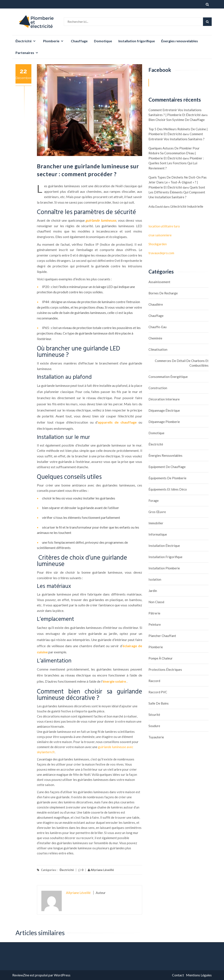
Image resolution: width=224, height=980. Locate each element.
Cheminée (155, 338)
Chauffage (79, 41)
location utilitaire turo (164, 226)
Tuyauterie (156, 737)
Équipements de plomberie (167, 478)
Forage (154, 501)
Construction (158, 388)
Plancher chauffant (162, 636)
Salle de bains (159, 703)
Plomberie (51, 41)
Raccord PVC (158, 692)
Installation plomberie (164, 568)
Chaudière (156, 304)
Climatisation (158, 349)
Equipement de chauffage (167, 467)
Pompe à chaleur (161, 658)
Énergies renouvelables (180, 41)
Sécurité (154, 715)
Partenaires (25, 53)
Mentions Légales (199, 975)
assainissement (159, 282)
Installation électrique (164, 546)
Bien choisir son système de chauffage (177, 120)
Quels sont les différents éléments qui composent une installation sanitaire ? (177, 192)
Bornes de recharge (163, 293)
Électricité (24, 41)
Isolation (155, 579)
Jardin (153, 591)
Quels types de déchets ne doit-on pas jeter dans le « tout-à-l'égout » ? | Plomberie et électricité (178, 182)
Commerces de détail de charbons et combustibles (182, 363)
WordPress (62, 975)
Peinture (155, 624)
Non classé (156, 602)
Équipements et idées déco (168, 489)
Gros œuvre (157, 512)
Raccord (154, 681)
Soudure (154, 726)
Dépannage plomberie (164, 422)
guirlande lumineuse (101, 220)
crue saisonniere (160, 235)
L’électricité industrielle (187, 206)
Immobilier (156, 523)
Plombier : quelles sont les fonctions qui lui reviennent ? (176, 163)
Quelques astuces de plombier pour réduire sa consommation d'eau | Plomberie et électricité (174, 153)
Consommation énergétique (168, 377)
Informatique (158, 534)
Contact (178, 975)
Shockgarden (158, 244)
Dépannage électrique (164, 410)
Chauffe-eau (157, 327)
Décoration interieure (164, 399)
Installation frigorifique (137, 41)
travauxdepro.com (161, 253)
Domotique (103, 41)
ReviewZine (21, 975)
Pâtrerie (154, 613)
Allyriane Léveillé (101, 870)
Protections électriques (165, 669)
